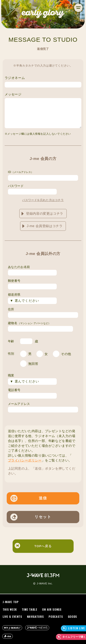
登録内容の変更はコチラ (45, 214)
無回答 (33, 364)
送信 (43, 498)
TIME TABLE (30, 610)
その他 (66, 354)
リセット (43, 517)
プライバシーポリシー (25, 460)
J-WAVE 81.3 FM (43, 575)
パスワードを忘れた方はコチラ (43, 200)
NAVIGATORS (35, 617)
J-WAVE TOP (11, 602)
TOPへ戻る (33, 546)
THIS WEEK (10, 610)
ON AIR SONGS (52, 610)
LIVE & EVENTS (12, 617)
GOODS (73, 617)
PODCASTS (56, 617)
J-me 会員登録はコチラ (45, 226)
